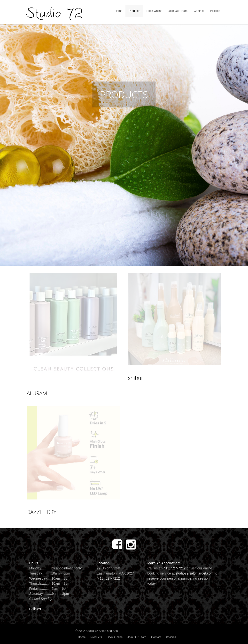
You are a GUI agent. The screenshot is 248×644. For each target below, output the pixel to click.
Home (118, 11)
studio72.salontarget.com (194, 573)
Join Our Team (178, 11)
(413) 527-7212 (108, 578)
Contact (199, 11)
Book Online (154, 11)
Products (134, 11)
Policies (215, 11)
